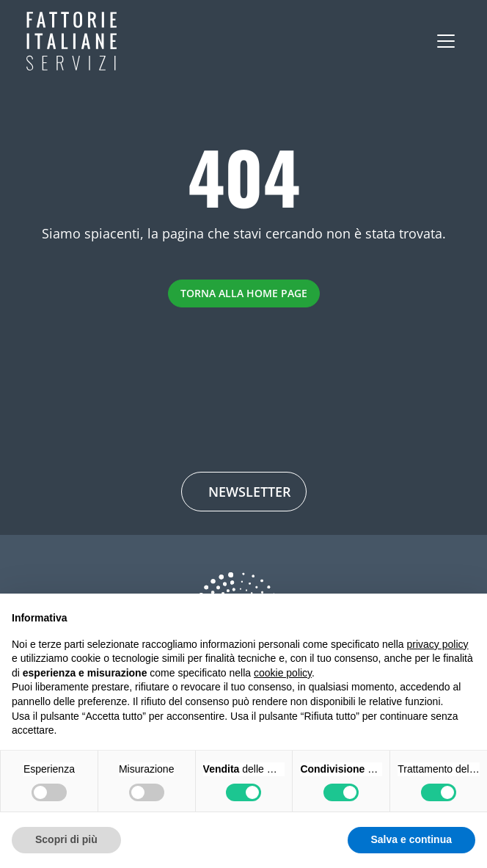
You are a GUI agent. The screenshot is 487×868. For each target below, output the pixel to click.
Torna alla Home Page (244, 293)
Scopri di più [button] (66, 839)
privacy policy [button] (438, 644)
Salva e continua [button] (411, 839)
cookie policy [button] (283, 673)
